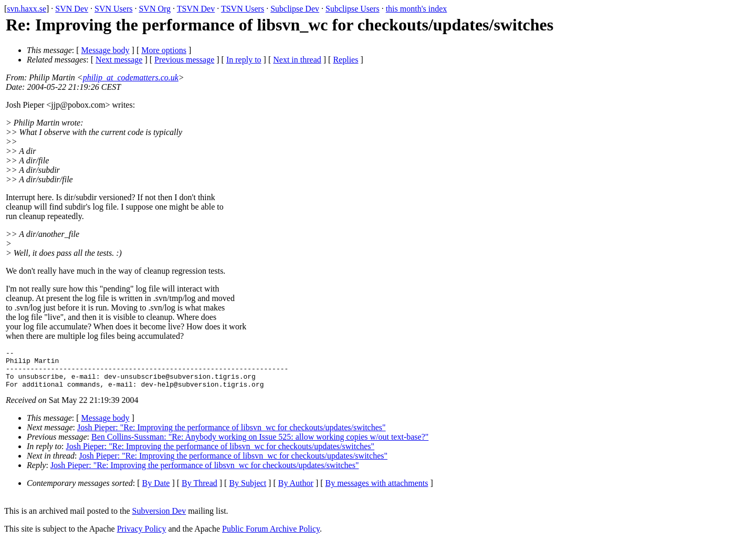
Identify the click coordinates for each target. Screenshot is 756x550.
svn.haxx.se (27, 9)
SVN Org (155, 9)
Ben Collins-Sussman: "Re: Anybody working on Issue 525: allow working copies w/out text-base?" (260, 445)
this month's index (417, 9)
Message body (106, 50)
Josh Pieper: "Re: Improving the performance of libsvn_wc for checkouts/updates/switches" (232, 435)
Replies (345, 60)
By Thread (199, 491)
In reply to (244, 60)
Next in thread (297, 60)
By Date (156, 491)
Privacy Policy (142, 537)
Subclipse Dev (295, 9)
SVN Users (113, 9)
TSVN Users (243, 9)
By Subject (248, 491)
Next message (119, 60)
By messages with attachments (377, 491)
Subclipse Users (353, 9)
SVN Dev (72, 9)
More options (164, 50)
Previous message (184, 60)
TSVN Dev (196, 9)
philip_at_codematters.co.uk (131, 77)
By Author (296, 491)
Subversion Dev (159, 519)
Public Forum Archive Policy (271, 537)
